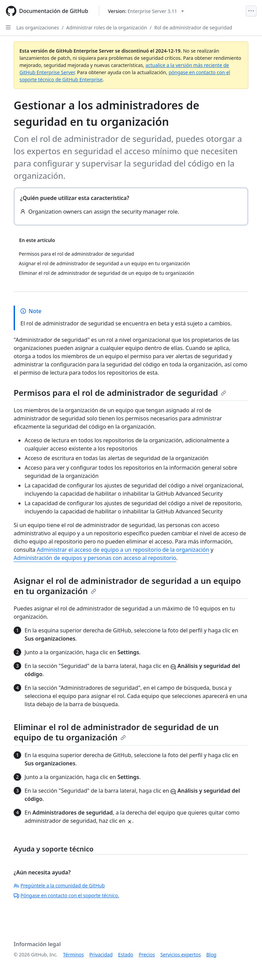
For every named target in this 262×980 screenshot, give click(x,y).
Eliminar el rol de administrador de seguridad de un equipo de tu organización (116, 732)
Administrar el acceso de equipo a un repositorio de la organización (123, 550)
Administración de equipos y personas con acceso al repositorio (95, 558)
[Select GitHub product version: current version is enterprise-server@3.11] (146, 11)
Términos (74, 955)
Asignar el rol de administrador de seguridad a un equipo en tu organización (127, 586)
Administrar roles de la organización (107, 28)
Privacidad (101, 955)
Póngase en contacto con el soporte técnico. (66, 895)
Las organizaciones (38, 28)
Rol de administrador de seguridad (193, 28)
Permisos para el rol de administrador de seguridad (120, 393)
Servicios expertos (181, 955)
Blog (212, 955)
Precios (147, 955)
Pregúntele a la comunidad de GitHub (59, 885)
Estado (126, 955)
